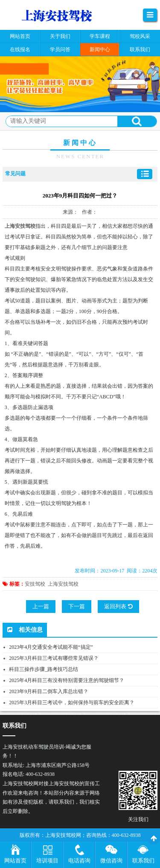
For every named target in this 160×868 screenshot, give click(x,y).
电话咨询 (79, 861)
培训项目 (47, 861)
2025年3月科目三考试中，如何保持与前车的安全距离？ (72, 703)
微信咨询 (111, 861)
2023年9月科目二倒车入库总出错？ (49, 691)
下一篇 (77, 606)
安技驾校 (35, 584)
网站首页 (15, 861)
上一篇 (41, 606)
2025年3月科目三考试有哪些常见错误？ (54, 658)
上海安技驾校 (63, 584)
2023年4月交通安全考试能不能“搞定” (51, 647)
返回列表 (118, 606)
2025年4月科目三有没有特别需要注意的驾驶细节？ (67, 680)
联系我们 (143, 861)
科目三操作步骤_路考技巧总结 (44, 669)
